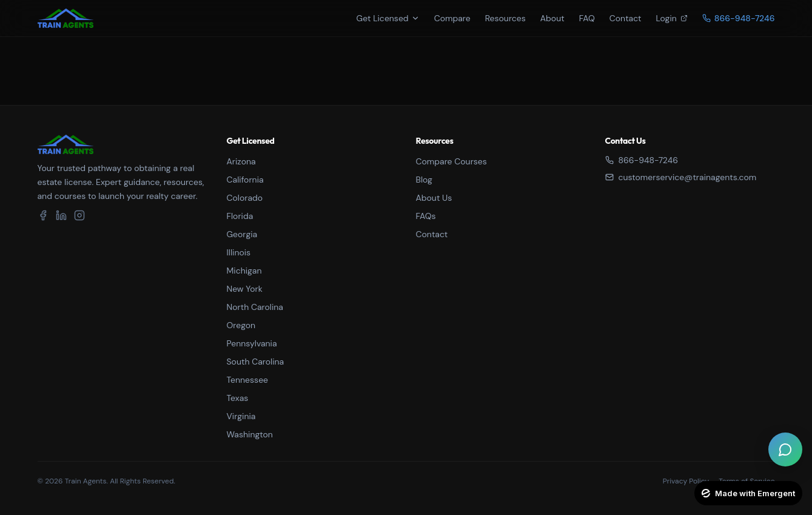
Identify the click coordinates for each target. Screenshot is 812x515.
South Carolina (256, 362)
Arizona (241, 161)
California (245, 180)
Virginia (241, 416)
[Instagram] (79, 215)
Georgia (242, 234)
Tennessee (248, 380)
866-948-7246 (642, 160)
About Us (434, 198)
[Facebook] (43, 215)
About (552, 18)
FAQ (587, 18)
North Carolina (255, 307)
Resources (505, 18)
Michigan (244, 271)
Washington (250, 434)
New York (245, 289)
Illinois (239, 252)
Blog (424, 180)
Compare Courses (451, 161)
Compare (452, 18)
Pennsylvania (252, 343)
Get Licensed (388, 18)
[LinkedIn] (61, 215)
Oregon (241, 325)
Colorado (245, 198)
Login (672, 18)
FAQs (426, 216)
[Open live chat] (785, 449)
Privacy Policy (686, 481)
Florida (240, 216)
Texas (238, 398)
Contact (626, 18)
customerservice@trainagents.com (681, 177)
